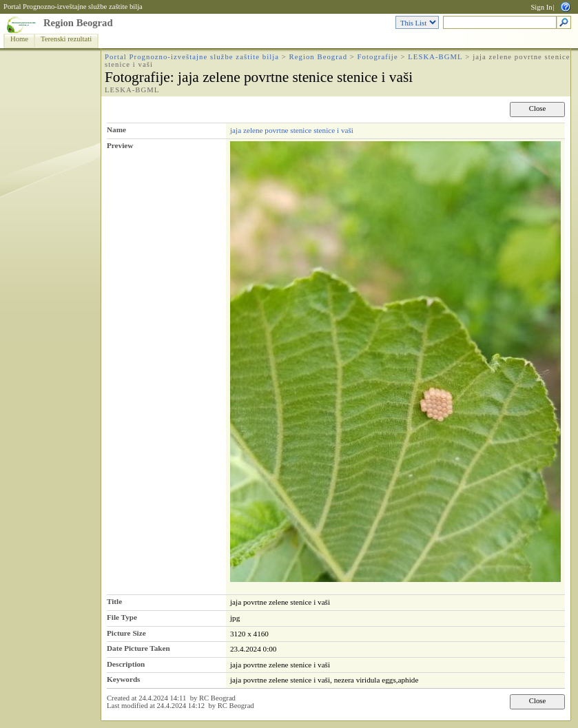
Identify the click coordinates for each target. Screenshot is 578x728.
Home (19, 39)
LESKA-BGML (435, 57)
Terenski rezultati (66, 39)
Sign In (541, 7)
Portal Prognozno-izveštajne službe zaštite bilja (73, 7)
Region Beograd (78, 23)
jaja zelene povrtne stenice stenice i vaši (292, 130)
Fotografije (378, 57)
